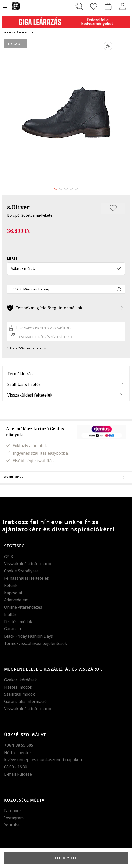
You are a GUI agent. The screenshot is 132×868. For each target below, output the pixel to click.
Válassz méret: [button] (66, 269)
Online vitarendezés (23, 607)
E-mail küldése (18, 774)
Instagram (14, 818)
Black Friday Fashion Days (28, 636)
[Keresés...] (79, 6)
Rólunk (11, 585)
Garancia (12, 629)
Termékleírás (20, 374)
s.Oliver (18, 207)
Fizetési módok (18, 622)
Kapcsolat (13, 593)
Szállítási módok (19, 694)
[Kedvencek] (94, 6)
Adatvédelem (16, 600)
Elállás (10, 614)
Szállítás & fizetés (24, 384)
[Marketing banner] (66, 20)
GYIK (9, 557)
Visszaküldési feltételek (30, 395)
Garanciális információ (25, 701)
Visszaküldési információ (28, 564)
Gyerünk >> (66, 477)
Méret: (13, 259)
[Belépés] (123, 6)
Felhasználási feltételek (27, 578)
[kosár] (108, 6)
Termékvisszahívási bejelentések (36, 643)
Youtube (12, 825)
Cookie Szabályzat (21, 571)
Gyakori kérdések (20, 680)
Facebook (13, 811)
